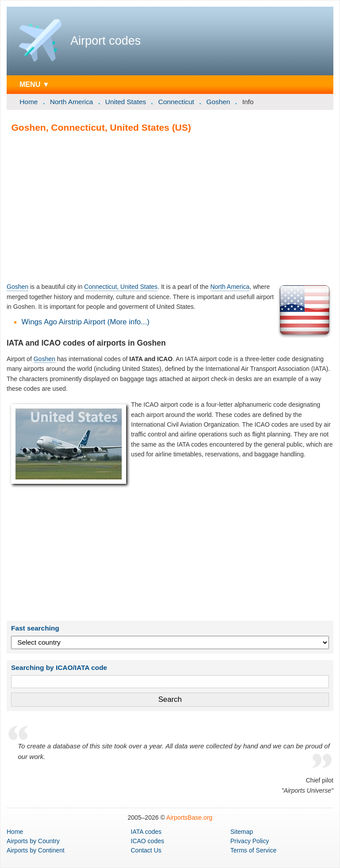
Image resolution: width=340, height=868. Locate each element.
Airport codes (106, 41)
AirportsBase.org (189, 817)
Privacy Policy (249, 841)
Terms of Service (253, 850)
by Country (33, 841)
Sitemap (241, 832)
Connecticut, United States (121, 287)
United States (126, 102)
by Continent (36, 850)
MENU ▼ (35, 84)
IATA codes (146, 832)
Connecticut (176, 102)
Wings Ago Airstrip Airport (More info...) (86, 322)
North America (72, 102)
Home (29, 102)
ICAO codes (147, 841)
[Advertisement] (170, 207)
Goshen (218, 102)
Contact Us (146, 850)
